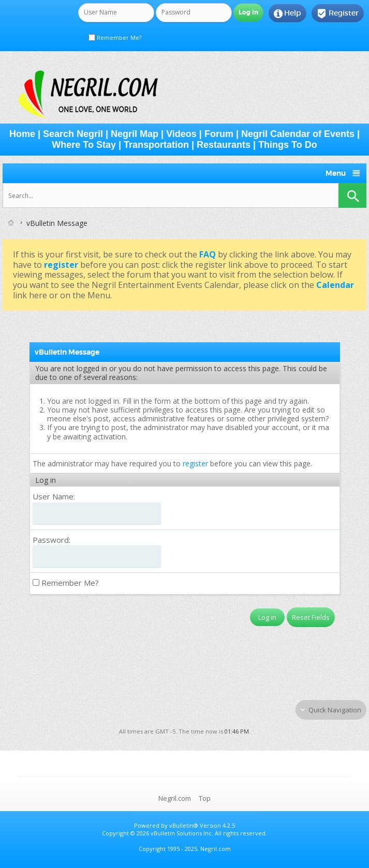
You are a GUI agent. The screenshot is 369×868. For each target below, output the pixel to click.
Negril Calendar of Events (298, 134)
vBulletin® (184, 825)
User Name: (54, 496)
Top (205, 798)
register (195, 463)
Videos (181, 134)
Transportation (156, 145)
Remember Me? (115, 37)
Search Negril (73, 134)
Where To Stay (84, 145)
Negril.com (175, 798)
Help (287, 13)
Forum (219, 134)
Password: (51, 540)
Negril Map (135, 134)
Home (22, 134)
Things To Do (288, 145)
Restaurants (224, 145)
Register (338, 13)
